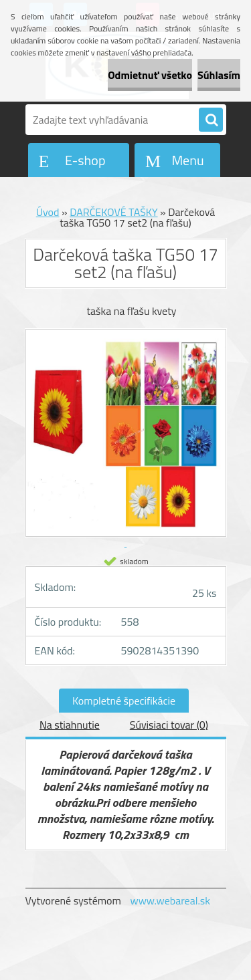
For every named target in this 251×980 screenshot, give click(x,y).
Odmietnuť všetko (150, 75)
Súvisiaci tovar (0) (169, 725)
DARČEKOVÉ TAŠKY (113, 212)
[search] (211, 120)
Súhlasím (219, 75)
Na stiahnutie (70, 725)
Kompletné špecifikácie (124, 701)
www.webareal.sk (170, 900)
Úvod (48, 212)
